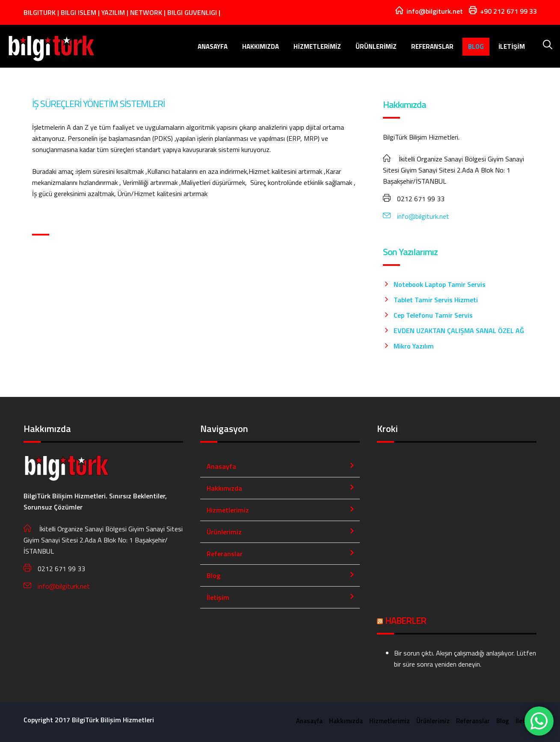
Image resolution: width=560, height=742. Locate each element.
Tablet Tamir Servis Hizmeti (436, 300)
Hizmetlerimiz (319, 46)
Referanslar (434, 46)
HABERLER (406, 620)
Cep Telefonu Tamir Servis (433, 315)
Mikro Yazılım (414, 346)
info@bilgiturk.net (416, 216)
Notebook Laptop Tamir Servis (440, 284)
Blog (477, 46)
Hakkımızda (262, 46)
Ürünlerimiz (377, 46)
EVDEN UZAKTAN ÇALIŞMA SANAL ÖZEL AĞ (459, 331)
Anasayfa (214, 46)
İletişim (513, 46)
